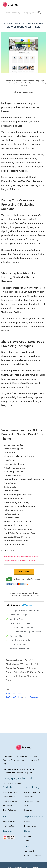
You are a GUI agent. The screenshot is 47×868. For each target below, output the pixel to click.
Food (19, 693)
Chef (8, 693)
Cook (14, 693)
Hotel (25, 693)
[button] (24, 572)
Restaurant (34, 697)
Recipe (26, 697)
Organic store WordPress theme (19, 561)
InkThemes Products (14, 697)
